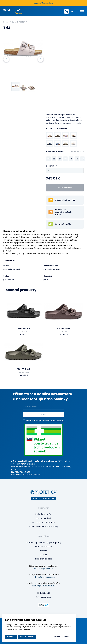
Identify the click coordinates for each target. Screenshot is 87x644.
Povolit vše (11, 637)
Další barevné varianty (57, 129)
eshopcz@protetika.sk (43, 3)
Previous (6, 59)
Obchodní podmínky (44, 514)
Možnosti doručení (43, 547)
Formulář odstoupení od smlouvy (44, 526)
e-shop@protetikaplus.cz (43, 577)
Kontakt (43, 551)
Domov (6, 22)
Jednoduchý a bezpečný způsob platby (44, 542)
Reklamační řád (44, 518)
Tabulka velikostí (77, 152)
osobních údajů (57, 421)
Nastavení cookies (44, 559)
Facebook (44, 593)
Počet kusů (51, 166)
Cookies (43, 555)
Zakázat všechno (27, 637)
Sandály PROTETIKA (20, 22)
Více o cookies (24, 629)
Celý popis (76, 123)
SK (72, 12)
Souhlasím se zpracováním (45, 421)
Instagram (43, 597)
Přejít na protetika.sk (44, 498)
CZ (76, 12)
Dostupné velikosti (65, 152)
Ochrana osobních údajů (43, 522)
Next (41, 59)
